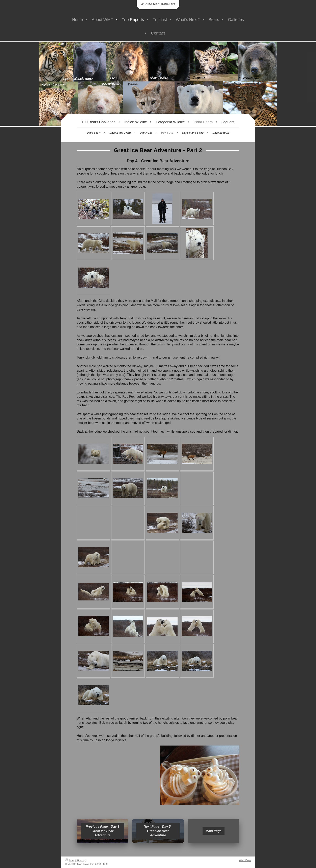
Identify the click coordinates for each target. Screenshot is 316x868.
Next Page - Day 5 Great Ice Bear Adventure (158, 831)
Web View (245, 860)
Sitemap (81, 860)
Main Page (214, 831)
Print (70, 860)
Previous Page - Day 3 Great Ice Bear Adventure (102, 831)
